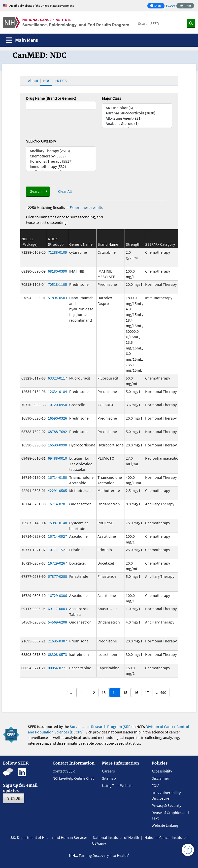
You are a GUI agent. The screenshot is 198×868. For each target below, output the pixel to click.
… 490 (161, 692)
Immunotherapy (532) (61, 167)
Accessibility (162, 771)
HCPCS (61, 81)
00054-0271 (57, 668)
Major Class (112, 98)
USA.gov (99, 843)
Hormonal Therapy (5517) (61, 161)
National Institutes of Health (116, 837)
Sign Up (14, 798)
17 (147, 692)
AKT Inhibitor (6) (137, 108)
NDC (47, 81)
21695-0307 (57, 641)
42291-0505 (57, 490)
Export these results (86, 207)
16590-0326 (57, 418)
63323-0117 (57, 378)
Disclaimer (160, 778)
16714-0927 (57, 536)
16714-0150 (57, 477)
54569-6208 (57, 622)
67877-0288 (57, 576)
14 (115, 692)
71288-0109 (57, 252)
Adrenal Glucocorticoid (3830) (137, 113)
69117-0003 (57, 609)
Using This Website (118, 785)
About (33, 81)
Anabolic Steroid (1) (137, 123)
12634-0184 (57, 391)
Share (157, 6)
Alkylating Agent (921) (137, 118)
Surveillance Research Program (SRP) (101, 726)
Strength (133, 244)
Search (36, 191)
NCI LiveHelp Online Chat (73, 778)
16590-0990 (57, 445)
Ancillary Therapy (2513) (61, 151)
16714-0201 (57, 504)
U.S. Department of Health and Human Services (49, 837)
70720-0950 (57, 405)
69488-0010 (57, 458)
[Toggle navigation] (22, 40)
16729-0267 (57, 563)
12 (93, 692)
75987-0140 (57, 523)
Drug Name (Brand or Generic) (51, 98)
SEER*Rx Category (41, 141)
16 (136, 692)
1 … (70, 692)
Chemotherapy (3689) (61, 156)
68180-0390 (57, 271)
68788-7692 (57, 432)
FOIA (156, 785)
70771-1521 (57, 550)
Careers (108, 771)
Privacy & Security (166, 805)
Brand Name (108, 244)
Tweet (170, 6)
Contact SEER (64, 771)
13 (104, 692)
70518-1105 (57, 284)
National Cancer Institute (165, 837)
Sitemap (109, 778)
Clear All (65, 191)
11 (82, 692)
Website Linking (165, 825)
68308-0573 (57, 654)
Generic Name (81, 244)
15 (125, 692)
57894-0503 (57, 298)
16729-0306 (57, 595)
